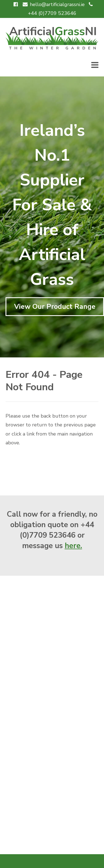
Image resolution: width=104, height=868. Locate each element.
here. (73, 546)
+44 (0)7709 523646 (52, 13)
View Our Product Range (55, 307)
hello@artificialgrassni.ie (57, 4)
